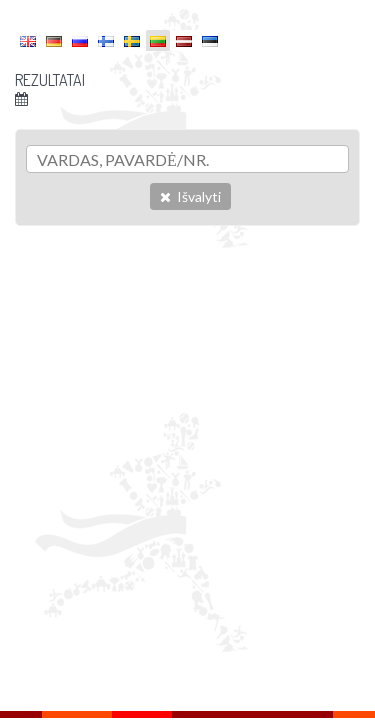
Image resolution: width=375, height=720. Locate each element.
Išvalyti (190, 196)
